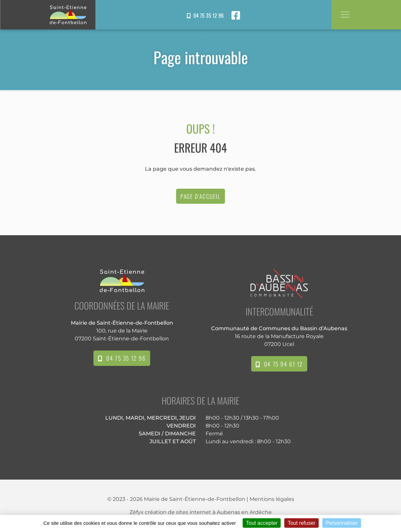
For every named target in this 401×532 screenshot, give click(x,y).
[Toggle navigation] (345, 15)
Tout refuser (301, 523)
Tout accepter (262, 523)
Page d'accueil (200, 196)
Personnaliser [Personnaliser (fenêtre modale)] (342, 523)
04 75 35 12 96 (205, 15)
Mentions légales (272, 499)
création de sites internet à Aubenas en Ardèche (208, 512)
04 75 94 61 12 (279, 364)
